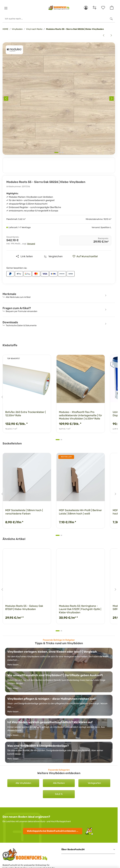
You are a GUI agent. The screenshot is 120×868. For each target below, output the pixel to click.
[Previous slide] (6, 99)
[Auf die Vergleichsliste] (53, 256)
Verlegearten (94, 783)
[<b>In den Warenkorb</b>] (5, 41)
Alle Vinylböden (23, 783)
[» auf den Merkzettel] (86, 256)
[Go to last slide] (2, 397)
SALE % (59, 794)
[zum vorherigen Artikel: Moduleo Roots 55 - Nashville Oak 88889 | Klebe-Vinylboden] (104, 35)
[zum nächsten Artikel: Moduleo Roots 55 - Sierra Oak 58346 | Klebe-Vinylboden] (111, 35)
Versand (31, 244)
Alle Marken (59, 783)
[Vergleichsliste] (95, 8)
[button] (6, 8)
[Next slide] (112, 99)
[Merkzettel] (103, 8)
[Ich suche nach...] (55, 19)
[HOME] (59, 8)
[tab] (56, 152)
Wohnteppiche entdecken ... (53, 831)
